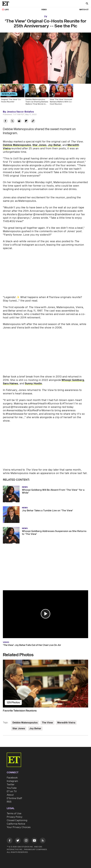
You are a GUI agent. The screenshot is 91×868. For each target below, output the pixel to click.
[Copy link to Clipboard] (33, 121)
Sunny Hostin (33, 384)
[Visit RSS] (43, 841)
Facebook (12, 778)
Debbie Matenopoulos (17, 145)
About (10, 795)
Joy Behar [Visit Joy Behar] (35, 729)
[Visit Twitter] (18, 841)
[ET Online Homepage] (6, 4)
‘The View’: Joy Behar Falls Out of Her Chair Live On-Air (32, 645)
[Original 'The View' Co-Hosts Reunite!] (12, 95)
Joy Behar (54, 145)
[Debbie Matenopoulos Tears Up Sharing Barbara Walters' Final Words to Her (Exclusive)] (37, 95)
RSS (9, 802)
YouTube (12, 788)
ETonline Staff (14, 798)
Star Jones (39, 145)
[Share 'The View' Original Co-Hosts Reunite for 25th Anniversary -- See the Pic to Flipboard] (26, 121)
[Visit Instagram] (26, 841)
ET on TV (12, 791)
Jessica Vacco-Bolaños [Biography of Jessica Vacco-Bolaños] (20, 112)
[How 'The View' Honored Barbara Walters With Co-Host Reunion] (61, 95)
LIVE (7, 10)
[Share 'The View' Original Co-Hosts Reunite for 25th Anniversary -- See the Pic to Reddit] (19, 121)
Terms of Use (14, 814)
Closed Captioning (17, 820)
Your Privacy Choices (19, 827)
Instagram (12, 781)
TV (46, 17)
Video (44, 10)
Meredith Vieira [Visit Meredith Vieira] (66, 723)
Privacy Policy (15, 817)
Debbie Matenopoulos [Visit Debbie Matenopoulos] (25, 723)
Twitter (11, 785)
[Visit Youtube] (34, 841)
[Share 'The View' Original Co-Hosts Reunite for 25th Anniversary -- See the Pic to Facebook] (5, 121)
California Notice (16, 824)
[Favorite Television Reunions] (45, 684)
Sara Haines (10, 384)
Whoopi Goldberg (73, 380)
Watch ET (84, 10)
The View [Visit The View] (47, 723)
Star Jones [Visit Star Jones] (19, 729)
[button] (45, 614)
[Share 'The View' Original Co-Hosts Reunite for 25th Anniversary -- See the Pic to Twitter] (12, 121)
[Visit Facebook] (10, 841)
